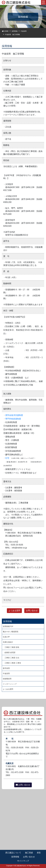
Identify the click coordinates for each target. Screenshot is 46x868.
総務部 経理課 (10, 652)
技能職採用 (7, 679)
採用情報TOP (8, 626)
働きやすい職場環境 (11, 632)
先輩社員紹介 (8, 642)
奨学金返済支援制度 (14, 415)
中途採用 (6, 673)
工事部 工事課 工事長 (13, 663)
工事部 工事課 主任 (12, 658)
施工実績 (29, 853)
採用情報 (15, 857)
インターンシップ (10, 684)
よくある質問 (14, 611)
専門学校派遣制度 (13, 419)
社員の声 (6, 637)
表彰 (39, 853)
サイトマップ (23, 861)
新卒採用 (6, 668)
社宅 (7, 458)
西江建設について (13, 853)
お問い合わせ (32, 611)
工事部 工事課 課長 (12, 647)
